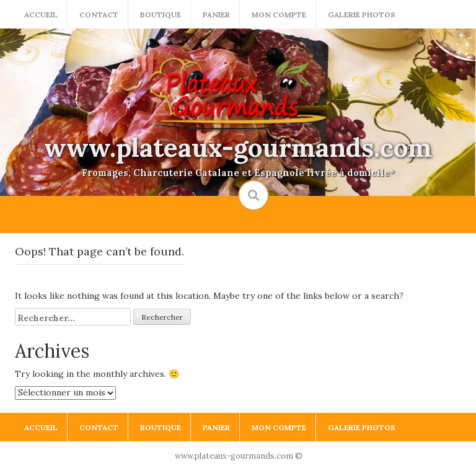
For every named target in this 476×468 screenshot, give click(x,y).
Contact (99, 15)
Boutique (161, 15)
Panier (216, 15)
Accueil (41, 15)
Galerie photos (362, 15)
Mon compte (279, 15)
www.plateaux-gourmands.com (238, 148)
